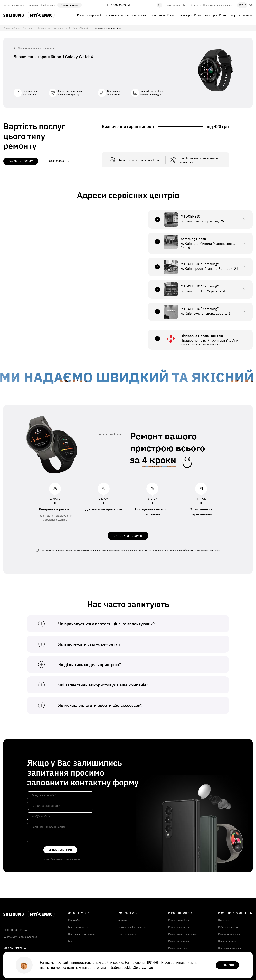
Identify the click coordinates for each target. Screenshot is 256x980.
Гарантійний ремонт (15, 5)
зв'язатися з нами (60, 850)
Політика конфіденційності (218, 5)
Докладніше (143, 968)
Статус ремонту (70, 5)
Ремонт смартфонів (90, 15)
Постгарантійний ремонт (41, 5)
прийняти (227, 965)
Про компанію (173, 5)
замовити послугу (21, 161)
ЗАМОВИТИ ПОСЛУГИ (128, 536)
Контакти (196, 5)
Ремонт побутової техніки (236, 15)
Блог (186, 5)
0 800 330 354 (59, 161)
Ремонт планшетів (117, 15)
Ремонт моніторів (206, 15)
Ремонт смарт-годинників (148, 15)
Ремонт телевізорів (179, 15)
